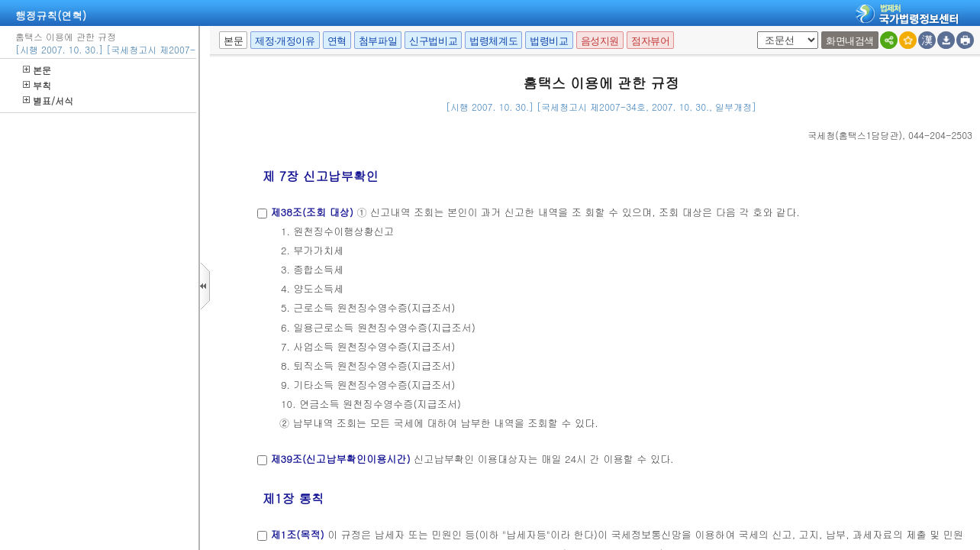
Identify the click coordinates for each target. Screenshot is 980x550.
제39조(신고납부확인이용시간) (340, 459)
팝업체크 (754, 32)
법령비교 (549, 41)
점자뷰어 (650, 41)
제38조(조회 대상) (312, 212)
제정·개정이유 (285, 41)
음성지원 (600, 41)
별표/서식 (48, 100)
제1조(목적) (297, 534)
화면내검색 (850, 41)
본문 (37, 70)
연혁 (337, 41)
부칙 (37, 85)
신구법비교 (433, 41)
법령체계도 (493, 41)
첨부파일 (378, 41)
